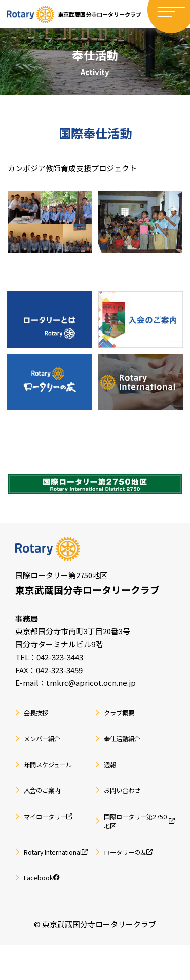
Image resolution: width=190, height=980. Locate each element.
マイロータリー (55, 833)
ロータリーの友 (135, 873)
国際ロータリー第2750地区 (140, 839)
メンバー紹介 (47, 749)
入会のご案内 (47, 805)
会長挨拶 (40, 721)
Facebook (46, 912)
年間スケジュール (54, 778)
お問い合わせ (127, 805)
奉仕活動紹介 (127, 749)
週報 (112, 778)
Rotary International (60, 878)
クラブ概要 (123, 721)
